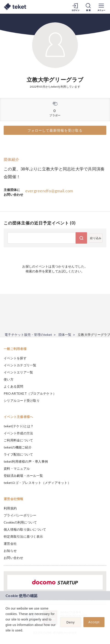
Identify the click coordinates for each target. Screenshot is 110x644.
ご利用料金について (18, 440)
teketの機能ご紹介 (18, 447)
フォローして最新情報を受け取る (55, 130)
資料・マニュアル (17, 468)
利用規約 (10, 508)
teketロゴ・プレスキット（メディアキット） (37, 483)
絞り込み (96, 238)
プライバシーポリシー (20, 515)
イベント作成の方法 (18, 433)
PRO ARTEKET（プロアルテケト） (30, 393)
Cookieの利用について (20, 522)
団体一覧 (65, 335)
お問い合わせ (14, 558)
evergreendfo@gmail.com (49, 191)
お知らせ (10, 551)
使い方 (9, 379)
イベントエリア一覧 (18, 372)
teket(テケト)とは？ (19, 426)
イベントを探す (15, 358)
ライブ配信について (18, 454)
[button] (6, 636)
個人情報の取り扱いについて (25, 529)
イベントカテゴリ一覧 (20, 365)
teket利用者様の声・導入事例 (26, 461)
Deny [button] (71, 622)
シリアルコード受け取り (22, 400)
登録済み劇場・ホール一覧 (23, 476)
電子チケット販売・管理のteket (28, 335)
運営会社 (10, 544)
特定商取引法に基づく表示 (23, 536)
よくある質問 (14, 386)
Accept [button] (94, 622)
